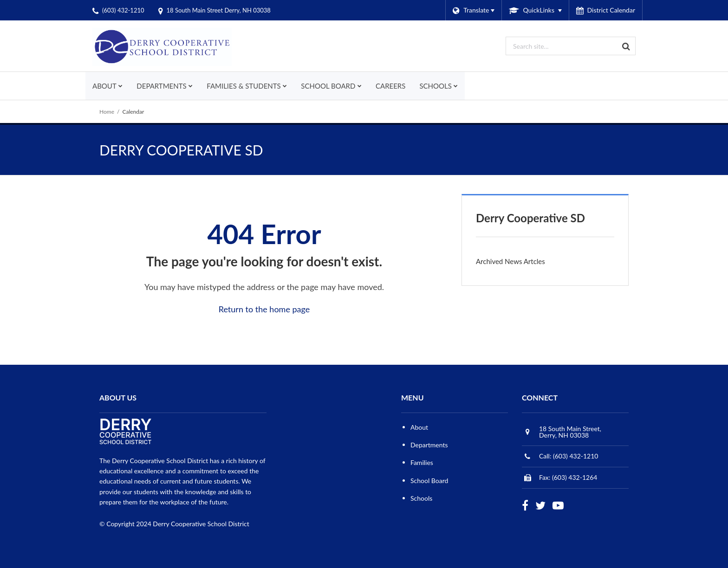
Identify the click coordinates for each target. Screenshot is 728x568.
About (419, 427)
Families (422, 462)
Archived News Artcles (510, 261)
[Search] (626, 46)
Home (107, 112)
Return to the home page (264, 309)
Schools (421, 498)
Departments (429, 445)
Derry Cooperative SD (530, 218)
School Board (429, 481)
